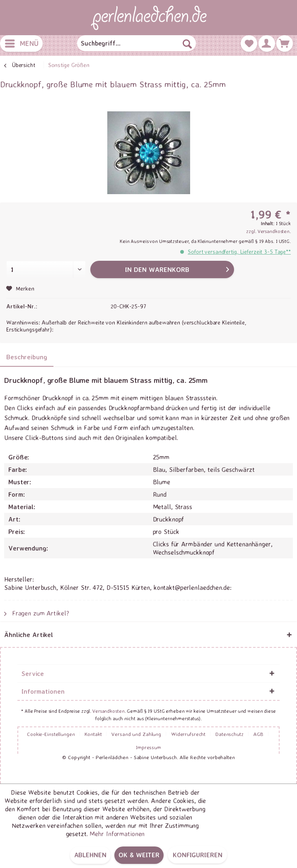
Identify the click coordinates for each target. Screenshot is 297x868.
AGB (258, 734)
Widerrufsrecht (188, 734)
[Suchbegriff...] (136, 43)
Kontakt (93, 734)
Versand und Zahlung (136, 734)
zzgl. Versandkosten (268, 231)
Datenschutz (229, 734)
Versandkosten (108, 711)
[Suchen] (187, 43)
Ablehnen (90, 855)
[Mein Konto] (267, 43)
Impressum (148, 747)
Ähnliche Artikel (29, 635)
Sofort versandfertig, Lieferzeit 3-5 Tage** (239, 251)
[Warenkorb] (285, 43)
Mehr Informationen (117, 834)
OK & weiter (139, 855)
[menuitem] (21, 43)
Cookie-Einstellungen (51, 734)
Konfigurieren (197, 855)
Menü (22, 42)
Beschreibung (27, 357)
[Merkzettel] (249, 43)
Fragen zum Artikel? (37, 613)
